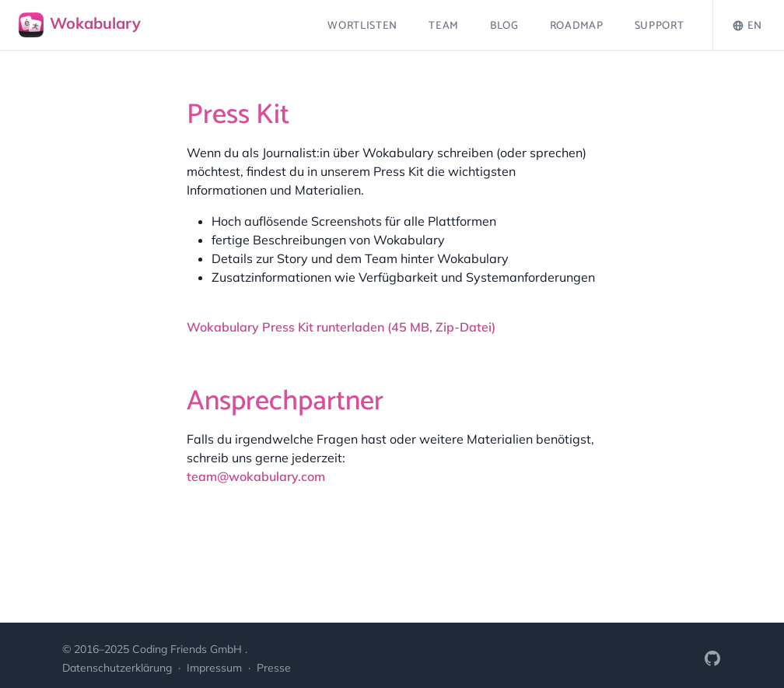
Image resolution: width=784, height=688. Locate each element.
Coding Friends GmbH (189, 649)
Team (444, 26)
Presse (274, 668)
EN (747, 26)
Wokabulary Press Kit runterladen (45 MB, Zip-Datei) (341, 327)
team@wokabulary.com (256, 476)
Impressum (216, 668)
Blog (504, 26)
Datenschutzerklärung (119, 668)
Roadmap (577, 26)
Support (660, 26)
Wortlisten (362, 26)
